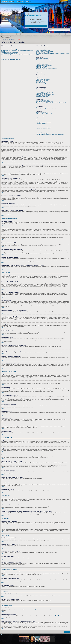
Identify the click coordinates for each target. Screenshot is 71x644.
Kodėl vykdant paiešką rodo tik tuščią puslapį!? (45, 115)
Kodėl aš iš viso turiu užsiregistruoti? (8, 48)
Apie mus (64, 2)
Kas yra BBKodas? (40, 76)
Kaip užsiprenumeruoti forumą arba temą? (44, 122)
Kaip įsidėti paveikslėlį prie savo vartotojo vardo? (45, 51)
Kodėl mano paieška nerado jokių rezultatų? (44, 114)
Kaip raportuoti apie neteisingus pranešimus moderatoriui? (47, 69)
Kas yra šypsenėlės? (40, 78)
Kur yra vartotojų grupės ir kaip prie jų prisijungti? (45, 92)
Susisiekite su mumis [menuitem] (23, 635)
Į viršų (3, 145)
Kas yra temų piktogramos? (41, 85)
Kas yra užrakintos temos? (41, 84)
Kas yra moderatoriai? (40, 90)
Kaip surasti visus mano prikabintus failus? (44, 128)
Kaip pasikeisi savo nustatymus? (42, 47)
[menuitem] (28, 34)
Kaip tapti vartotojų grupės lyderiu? (42, 93)
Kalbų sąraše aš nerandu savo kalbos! (43, 50)
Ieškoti (69, 30)
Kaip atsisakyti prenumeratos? (42, 123)
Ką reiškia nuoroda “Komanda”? (42, 97)
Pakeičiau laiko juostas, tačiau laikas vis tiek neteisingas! (46, 49)
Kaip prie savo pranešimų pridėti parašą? (43, 61)
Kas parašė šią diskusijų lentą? (42, 132)
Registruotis (37, 26)
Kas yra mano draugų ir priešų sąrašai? (43, 108)
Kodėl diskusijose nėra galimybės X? (43, 133)
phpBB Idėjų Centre (57, 616)
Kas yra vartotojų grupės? (41, 91)
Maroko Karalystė (5, 635)
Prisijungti (29, 26)
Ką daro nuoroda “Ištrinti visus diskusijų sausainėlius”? (11, 59)
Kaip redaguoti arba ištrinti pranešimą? (43, 60)
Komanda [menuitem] (30, 635)
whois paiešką (9, 624)
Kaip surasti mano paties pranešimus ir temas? (45, 117)
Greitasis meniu (5, 34)
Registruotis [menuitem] (62, 34)
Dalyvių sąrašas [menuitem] (37, 635)
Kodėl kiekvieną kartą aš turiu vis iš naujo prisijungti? (11, 49)
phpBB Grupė (34, 609)
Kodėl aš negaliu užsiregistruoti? (7, 58)
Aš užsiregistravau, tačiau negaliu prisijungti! (9, 54)
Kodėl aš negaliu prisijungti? (6, 47)
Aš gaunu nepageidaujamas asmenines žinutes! (45, 102)
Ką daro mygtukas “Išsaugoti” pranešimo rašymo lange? (46, 70)
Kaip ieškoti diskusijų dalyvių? (41, 116)
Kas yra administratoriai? (41, 89)
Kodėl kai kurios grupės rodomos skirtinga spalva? (45, 94)
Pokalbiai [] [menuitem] (23, 34)
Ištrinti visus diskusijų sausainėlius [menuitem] (48, 635)
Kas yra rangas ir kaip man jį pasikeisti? (43, 52)
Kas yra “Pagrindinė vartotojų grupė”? (43, 96)
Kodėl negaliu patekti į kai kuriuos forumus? (44, 65)
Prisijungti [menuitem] (68, 34)
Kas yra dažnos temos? (40, 83)
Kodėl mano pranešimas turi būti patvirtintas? (44, 71)
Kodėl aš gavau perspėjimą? (41, 68)
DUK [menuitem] (18, 34)
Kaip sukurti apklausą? (40, 62)
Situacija (20, 2)
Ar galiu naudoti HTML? (40, 77)
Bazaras (29, 2)
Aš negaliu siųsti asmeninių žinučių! (42, 100)
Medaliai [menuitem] (10, 34)
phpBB (31, 643)
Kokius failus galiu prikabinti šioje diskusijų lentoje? (45, 127)
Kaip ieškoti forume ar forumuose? (42, 113)
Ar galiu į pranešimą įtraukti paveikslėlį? (43, 79)
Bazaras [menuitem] (14, 34)
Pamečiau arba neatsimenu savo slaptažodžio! (10, 52)
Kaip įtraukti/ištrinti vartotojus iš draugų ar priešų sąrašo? (46, 109)
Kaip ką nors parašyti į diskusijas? (42, 59)
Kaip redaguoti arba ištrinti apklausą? (43, 64)
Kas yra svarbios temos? (41, 81)
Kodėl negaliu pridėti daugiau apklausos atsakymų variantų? (47, 63)
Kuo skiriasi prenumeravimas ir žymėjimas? (44, 121)
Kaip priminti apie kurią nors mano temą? (43, 72)
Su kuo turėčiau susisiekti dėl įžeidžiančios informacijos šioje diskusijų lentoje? (50, 134)
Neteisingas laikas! (40, 48)
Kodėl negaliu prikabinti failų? (41, 66)
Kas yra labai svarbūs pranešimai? (42, 80)
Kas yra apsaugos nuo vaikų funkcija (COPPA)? (10, 57)
